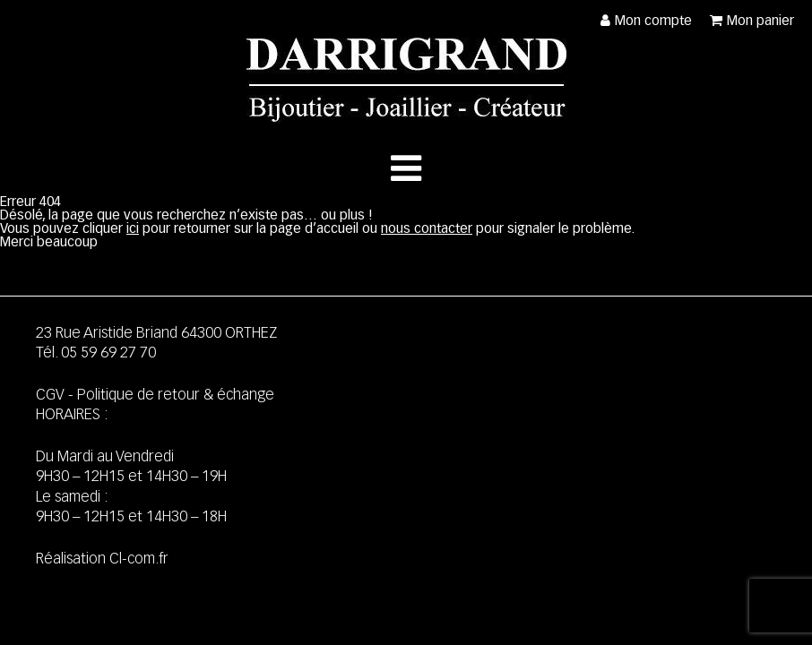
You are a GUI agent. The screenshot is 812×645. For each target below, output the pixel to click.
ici (133, 229)
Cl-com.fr (139, 559)
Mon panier (760, 21)
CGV (50, 396)
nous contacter (427, 229)
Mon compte (653, 21)
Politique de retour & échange (176, 396)
